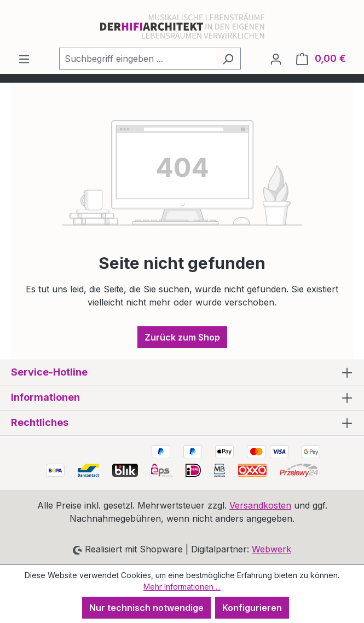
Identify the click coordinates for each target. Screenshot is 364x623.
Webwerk (271, 549)
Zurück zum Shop (182, 337)
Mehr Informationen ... (182, 587)
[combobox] (137, 59)
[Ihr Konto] (276, 59)
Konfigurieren (252, 608)
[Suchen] (228, 59)
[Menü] (24, 59)
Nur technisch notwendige (146, 608)
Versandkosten (260, 505)
